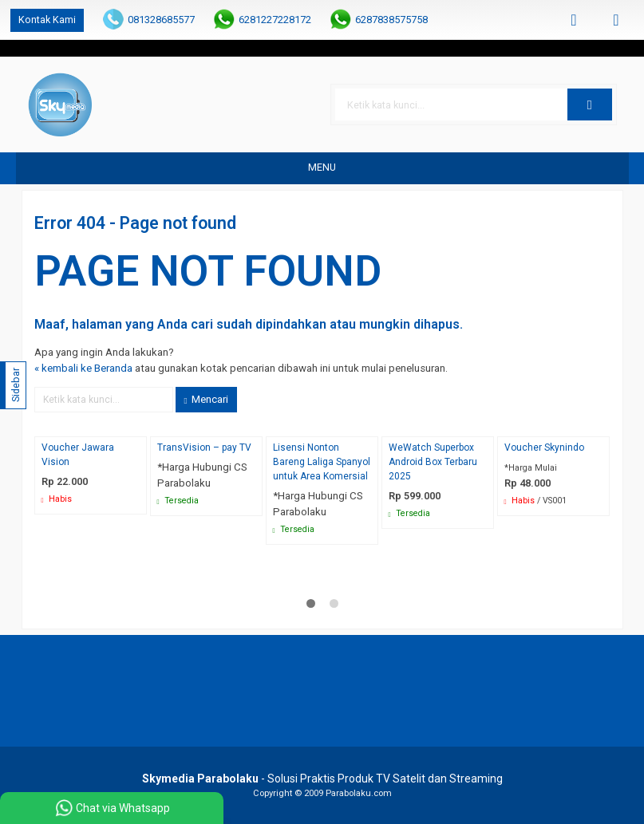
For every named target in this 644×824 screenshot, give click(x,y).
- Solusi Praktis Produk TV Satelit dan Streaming (322, 779)
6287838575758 (391, 20)
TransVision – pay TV (204, 447)
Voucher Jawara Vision (78, 455)
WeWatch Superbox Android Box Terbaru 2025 (433, 462)
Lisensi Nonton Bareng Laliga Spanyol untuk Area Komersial (322, 462)
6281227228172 (275, 20)
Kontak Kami (47, 20)
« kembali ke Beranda (83, 368)
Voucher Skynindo (544, 447)
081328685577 (161, 20)
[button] (590, 104)
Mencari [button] (207, 400)
